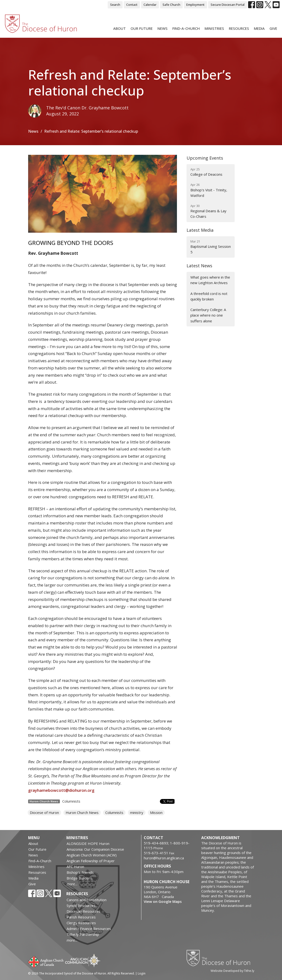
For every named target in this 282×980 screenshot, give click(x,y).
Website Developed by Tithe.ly (232, 971)
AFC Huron (75, 867)
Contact (132, 5)
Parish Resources (81, 917)
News (163, 28)
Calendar (150, 5)
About (119, 28)
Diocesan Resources (84, 911)
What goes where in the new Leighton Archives (210, 280)
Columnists (71, 801)
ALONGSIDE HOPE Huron (88, 843)
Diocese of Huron (44, 812)
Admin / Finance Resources (89, 929)
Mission (156, 812)
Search (115, 5)
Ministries (214, 28)
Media (259, 28)
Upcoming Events (205, 158)
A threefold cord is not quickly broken (209, 296)
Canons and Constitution (87, 900)
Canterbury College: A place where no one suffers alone (208, 315)
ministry (137, 812)
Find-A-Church (186, 28)
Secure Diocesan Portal (228, 5)
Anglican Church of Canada (46, 961)
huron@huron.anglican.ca (164, 858)
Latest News (199, 266)
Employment (195, 5)
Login (142, 973)
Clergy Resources (81, 923)
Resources (239, 28)
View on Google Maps (163, 901)
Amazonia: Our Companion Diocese (95, 849)
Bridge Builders (79, 878)
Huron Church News (82, 812)
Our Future (142, 28)
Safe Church (171, 5)
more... (72, 884)
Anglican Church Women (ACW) (92, 855)
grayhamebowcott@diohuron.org (62, 790)
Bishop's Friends (80, 872)
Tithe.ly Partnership (83, 934)
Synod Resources (81, 905)
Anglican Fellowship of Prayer (91, 861)
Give (273, 28)
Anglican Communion (83, 960)
